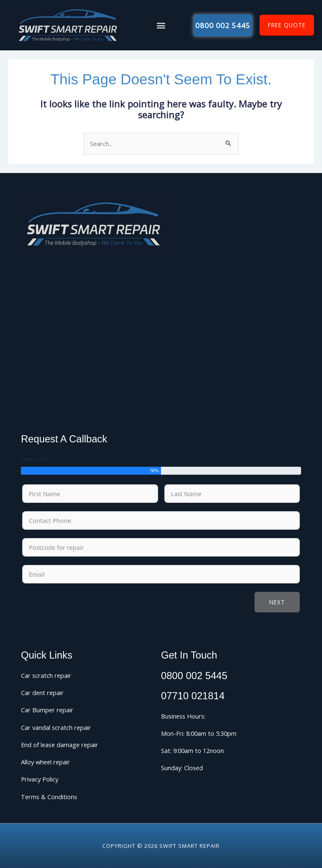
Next (277, 602)
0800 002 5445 (194, 676)
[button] (161, 25)
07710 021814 (193, 696)
